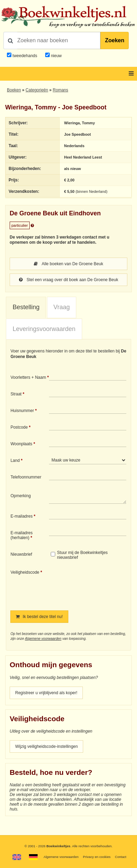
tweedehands (25, 56)
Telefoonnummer (26, 477)
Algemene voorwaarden (43, 639)
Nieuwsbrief (21, 554)
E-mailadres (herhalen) (21, 535)
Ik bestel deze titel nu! (39, 617)
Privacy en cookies (97, 857)
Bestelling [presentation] (26, 307)
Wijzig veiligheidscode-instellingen (46, 746)
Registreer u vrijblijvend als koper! (46, 693)
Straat (16, 394)
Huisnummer (22, 411)
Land (15, 460)
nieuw (56, 56)
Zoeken (115, 40)
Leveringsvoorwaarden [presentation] (44, 329)
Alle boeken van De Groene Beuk (68, 264)
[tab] (26, 307)
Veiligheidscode (25, 572)
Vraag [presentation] (62, 307)
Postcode (19, 427)
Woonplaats (21, 444)
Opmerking (21, 496)
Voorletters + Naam (28, 377)
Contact (121, 857)
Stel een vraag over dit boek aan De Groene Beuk (69, 280)
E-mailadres (21, 516)
